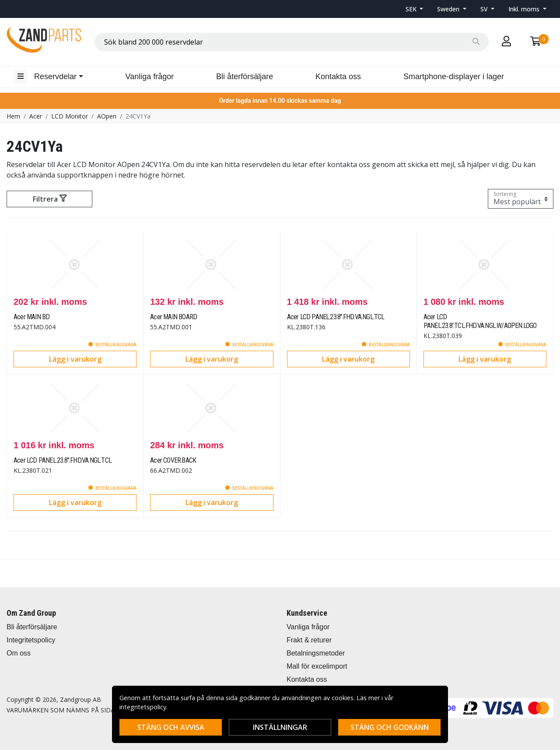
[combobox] (292, 42)
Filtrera (50, 199)
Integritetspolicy (31, 640)
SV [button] (485, 9)
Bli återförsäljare (245, 77)
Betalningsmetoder (316, 653)
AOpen (107, 116)
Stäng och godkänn (390, 727)
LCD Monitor (70, 116)
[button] (415, 9)
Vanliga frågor (150, 77)
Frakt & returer (309, 640)
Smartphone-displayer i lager (454, 77)
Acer (36, 116)
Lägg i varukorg (75, 359)
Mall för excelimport (317, 666)
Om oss (19, 653)
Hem (13, 116)
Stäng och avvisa (171, 727)
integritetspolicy (143, 707)
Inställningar (280, 727)
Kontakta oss (338, 77)
